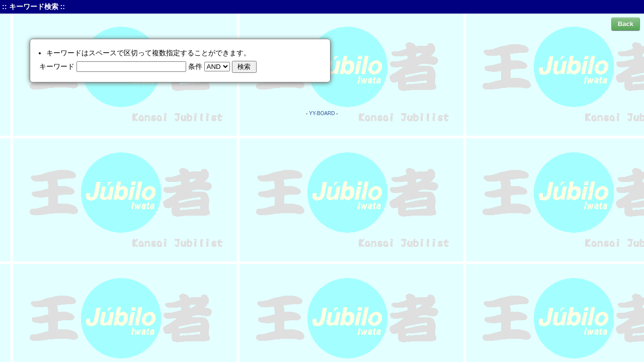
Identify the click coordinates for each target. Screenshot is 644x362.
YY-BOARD (322, 113)
